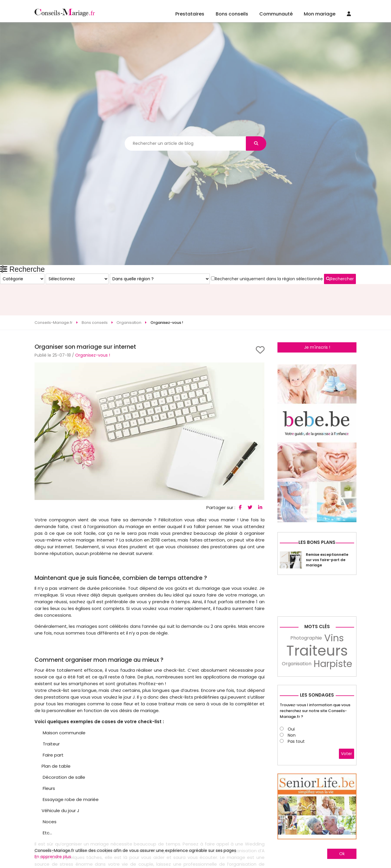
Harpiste (333, 759)
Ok (342, 854)
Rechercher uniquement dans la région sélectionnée (316, 420)
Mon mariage (320, 14)
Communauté (276, 14)
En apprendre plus (53, 857)
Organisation (297, 759)
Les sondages (317, 790)
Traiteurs (317, 746)
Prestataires (190, 14)
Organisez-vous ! (93, 336)
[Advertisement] (195, 281)
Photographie (306, 733)
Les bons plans (317, 637)
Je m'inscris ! (317, 328)
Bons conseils (232, 14)
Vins (334, 733)
